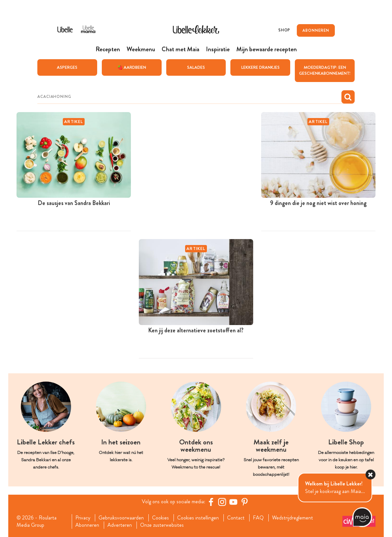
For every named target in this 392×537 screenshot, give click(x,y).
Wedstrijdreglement (293, 517)
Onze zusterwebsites (162, 525)
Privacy (83, 517)
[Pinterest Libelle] (245, 502)
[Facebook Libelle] (211, 502)
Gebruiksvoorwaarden (121, 517)
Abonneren (87, 525)
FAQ (258, 517)
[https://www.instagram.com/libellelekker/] (222, 502)
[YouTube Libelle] (233, 502)
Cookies (160, 517)
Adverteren (120, 525)
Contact (236, 517)
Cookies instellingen (198, 517)
